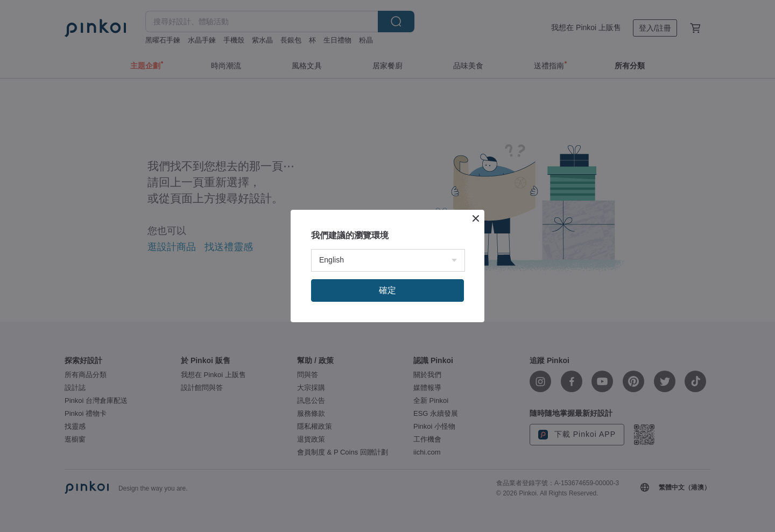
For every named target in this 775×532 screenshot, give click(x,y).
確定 (387, 290)
